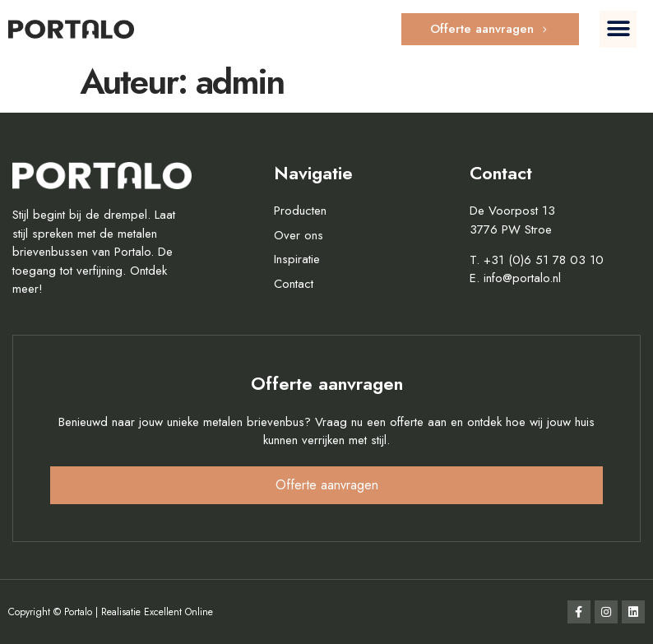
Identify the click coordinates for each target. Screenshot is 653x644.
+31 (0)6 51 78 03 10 (544, 260)
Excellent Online (178, 612)
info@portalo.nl (522, 278)
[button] (618, 29)
